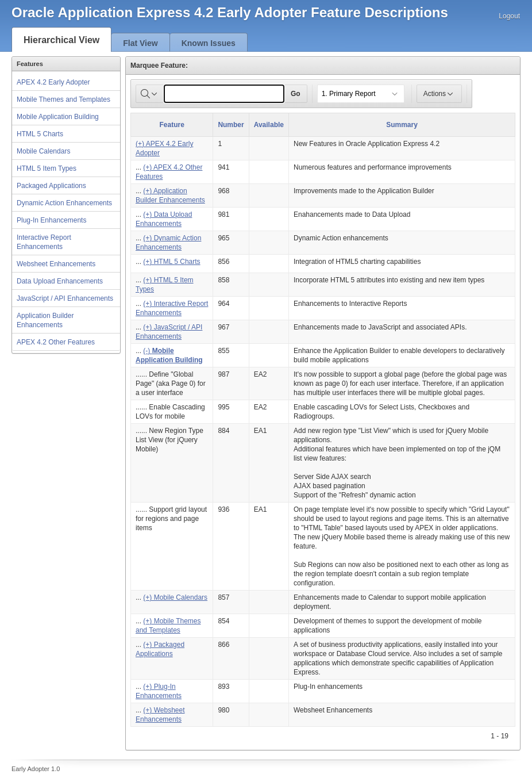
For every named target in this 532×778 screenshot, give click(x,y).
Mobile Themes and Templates (63, 99)
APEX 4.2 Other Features (56, 342)
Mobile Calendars (43, 151)
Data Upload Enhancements (60, 281)
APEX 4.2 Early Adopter (53, 82)
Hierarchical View (61, 40)
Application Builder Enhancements (45, 320)
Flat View (140, 43)
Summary (402, 125)
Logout (509, 16)
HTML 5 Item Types (47, 168)
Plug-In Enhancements (51, 220)
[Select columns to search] (150, 94)
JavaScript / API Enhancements (65, 298)
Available (269, 125)
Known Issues (209, 43)
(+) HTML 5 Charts (171, 262)
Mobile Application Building (58, 117)
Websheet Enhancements (56, 264)
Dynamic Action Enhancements (64, 203)
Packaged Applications (51, 186)
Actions (439, 94)
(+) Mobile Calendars (175, 597)
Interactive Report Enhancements (44, 242)
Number (231, 125)
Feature (172, 125)
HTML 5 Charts (40, 134)
